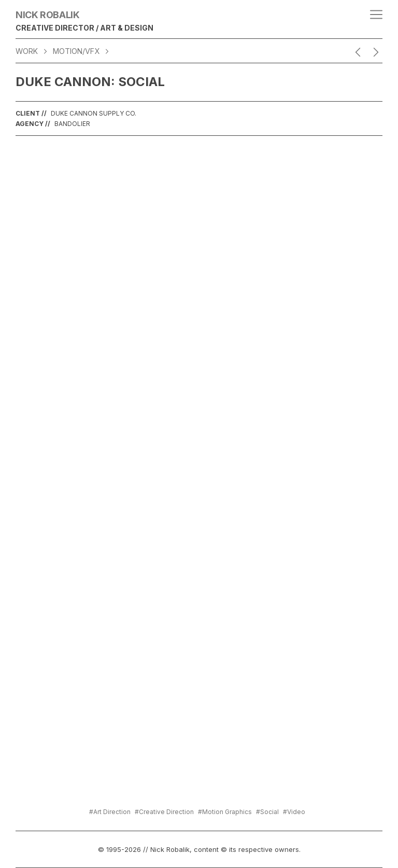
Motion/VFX (76, 51)
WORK (27, 51)
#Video (294, 812)
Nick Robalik (48, 15)
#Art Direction (110, 812)
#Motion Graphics (225, 812)
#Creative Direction (164, 812)
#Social (267, 812)
